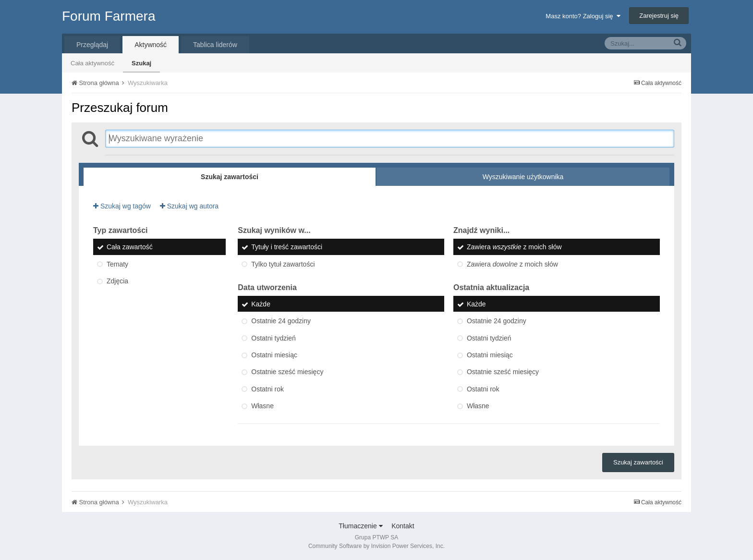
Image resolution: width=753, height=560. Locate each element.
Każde (261, 304)
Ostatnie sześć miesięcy (287, 372)
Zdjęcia (117, 281)
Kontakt (403, 526)
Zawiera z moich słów (514, 247)
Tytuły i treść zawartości (287, 247)
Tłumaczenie (360, 526)
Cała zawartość (130, 247)
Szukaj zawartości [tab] (230, 177)
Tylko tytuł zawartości (283, 264)
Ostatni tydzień (273, 338)
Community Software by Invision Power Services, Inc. (376, 546)
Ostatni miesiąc (274, 355)
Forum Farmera (109, 16)
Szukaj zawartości (638, 462)
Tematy (117, 264)
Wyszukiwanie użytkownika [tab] (523, 177)
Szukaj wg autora (189, 206)
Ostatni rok (267, 389)
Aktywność (151, 45)
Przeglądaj (92, 45)
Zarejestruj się (659, 16)
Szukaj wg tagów (122, 206)
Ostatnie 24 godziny (281, 321)
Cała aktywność (92, 63)
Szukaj (141, 63)
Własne (262, 406)
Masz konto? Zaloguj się (583, 16)
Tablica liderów (215, 45)
